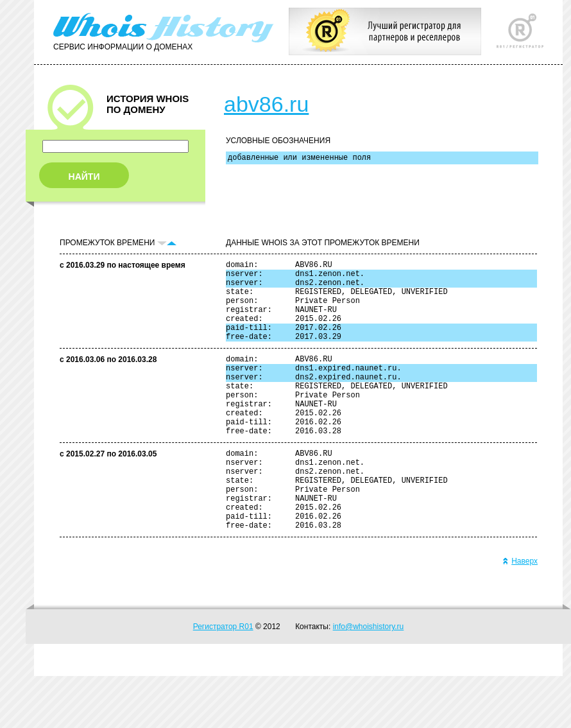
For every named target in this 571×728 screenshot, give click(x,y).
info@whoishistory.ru (369, 679)
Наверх (520, 613)
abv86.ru (266, 104)
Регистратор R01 (223, 679)
